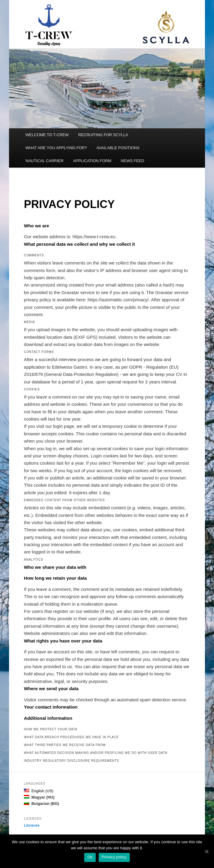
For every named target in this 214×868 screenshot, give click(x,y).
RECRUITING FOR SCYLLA (103, 135)
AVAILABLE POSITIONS (118, 148)
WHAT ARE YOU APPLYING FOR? (56, 148)
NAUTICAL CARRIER (45, 161)
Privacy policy (114, 857)
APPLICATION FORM (92, 161)
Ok (90, 857)
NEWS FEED (132, 161)
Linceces (32, 825)
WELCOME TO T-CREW (47, 135)
